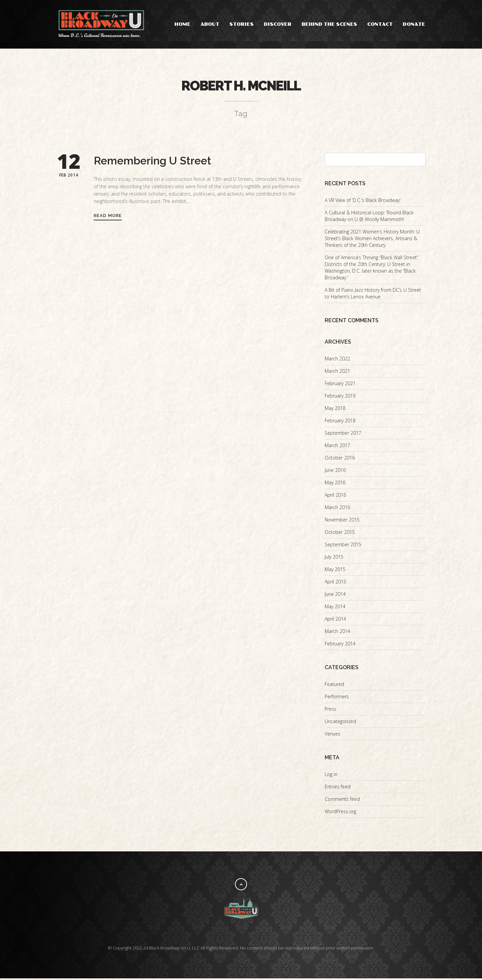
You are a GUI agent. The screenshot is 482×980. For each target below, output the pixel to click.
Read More (108, 217)
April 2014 (335, 620)
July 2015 (334, 558)
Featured (334, 686)
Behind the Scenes (329, 24)
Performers (337, 698)
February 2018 (340, 422)
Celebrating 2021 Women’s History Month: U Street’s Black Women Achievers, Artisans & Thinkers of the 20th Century (372, 240)
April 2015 (335, 583)
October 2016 (340, 459)
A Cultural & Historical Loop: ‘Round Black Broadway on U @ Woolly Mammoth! (369, 218)
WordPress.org (340, 813)
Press (331, 711)
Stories (242, 24)
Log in (331, 776)
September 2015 (343, 546)
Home (182, 24)
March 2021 (337, 373)
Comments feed (342, 801)
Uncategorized (340, 723)
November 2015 (342, 521)
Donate (414, 24)
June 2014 (335, 596)
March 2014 (337, 633)
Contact (380, 24)
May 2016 (335, 484)
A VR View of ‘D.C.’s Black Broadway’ (363, 202)
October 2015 (340, 534)
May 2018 (335, 410)
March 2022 (337, 360)
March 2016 (337, 509)
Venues (333, 735)
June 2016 (335, 472)
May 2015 (335, 571)
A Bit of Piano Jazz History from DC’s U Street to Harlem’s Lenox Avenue (373, 295)
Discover (278, 24)
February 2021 (340, 385)
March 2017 (337, 447)
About (210, 24)
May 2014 (335, 608)
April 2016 (335, 497)
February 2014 (340, 645)
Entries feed (338, 788)
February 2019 (340, 397)
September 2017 (343, 435)
